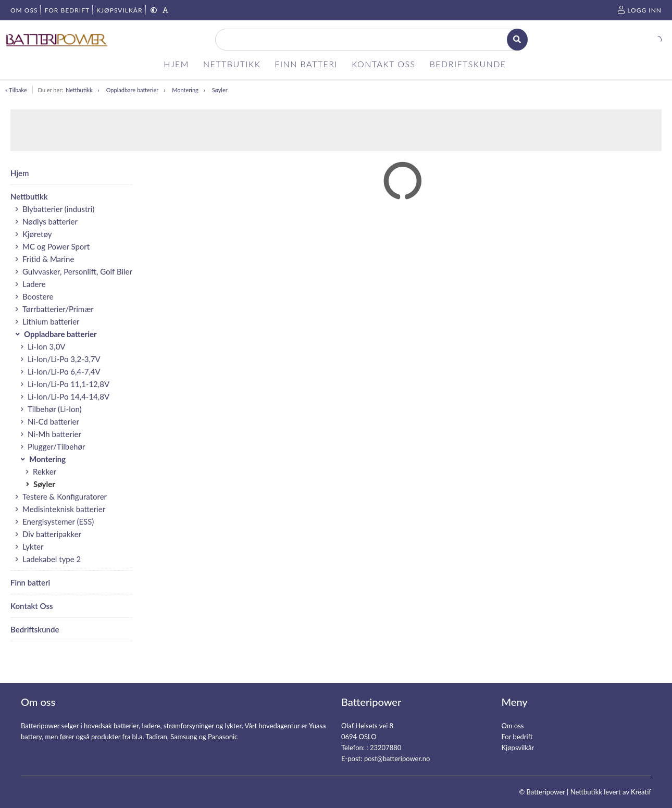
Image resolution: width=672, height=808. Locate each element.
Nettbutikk (79, 90)
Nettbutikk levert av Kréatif (611, 792)
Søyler (220, 90)
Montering (185, 90)
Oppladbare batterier (133, 90)
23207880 (385, 748)
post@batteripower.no (397, 759)
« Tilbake (16, 90)
